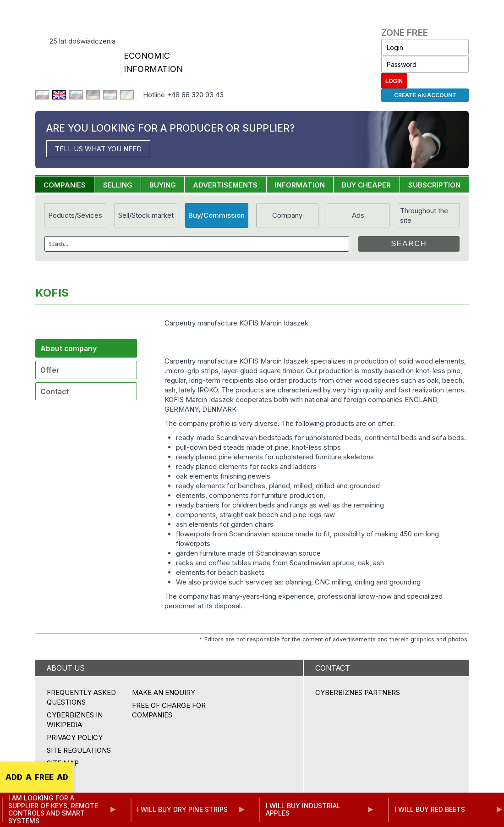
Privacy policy (75, 737)
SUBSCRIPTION (434, 185)
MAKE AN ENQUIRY (164, 692)
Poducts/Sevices (75, 215)
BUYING (163, 185)
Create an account (425, 95)
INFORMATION (300, 185)
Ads (358, 215)
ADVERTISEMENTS (225, 185)
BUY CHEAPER (366, 185)
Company (287, 215)
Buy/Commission (216, 215)
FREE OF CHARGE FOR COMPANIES (169, 710)
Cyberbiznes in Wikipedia (75, 720)
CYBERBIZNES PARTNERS (358, 692)
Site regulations (79, 750)
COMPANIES (65, 185)
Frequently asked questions (81, 697)
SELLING (118, 185)
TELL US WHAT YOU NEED (98, 149)
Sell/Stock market (146, 215)
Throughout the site (424, 215)
